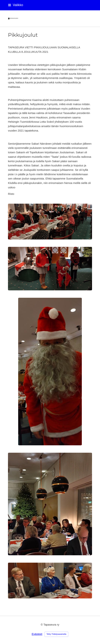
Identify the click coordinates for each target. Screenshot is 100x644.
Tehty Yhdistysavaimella (56, 634)
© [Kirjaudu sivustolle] (42, 625)
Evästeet (37, 634)
